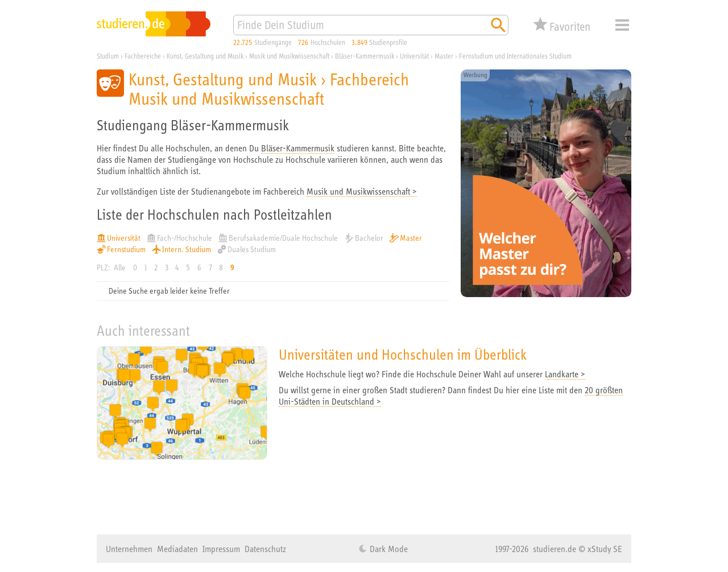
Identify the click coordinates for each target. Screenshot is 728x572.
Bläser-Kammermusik (298, 148)
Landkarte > (565, 374)
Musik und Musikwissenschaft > (362, 191)
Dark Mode (388, 549)
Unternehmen (129, 549)
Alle (120, 268)
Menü (622, 25)
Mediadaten (177, 549)
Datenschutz (265, 549)
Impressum (221, 549)
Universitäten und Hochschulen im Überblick (403, 354)
